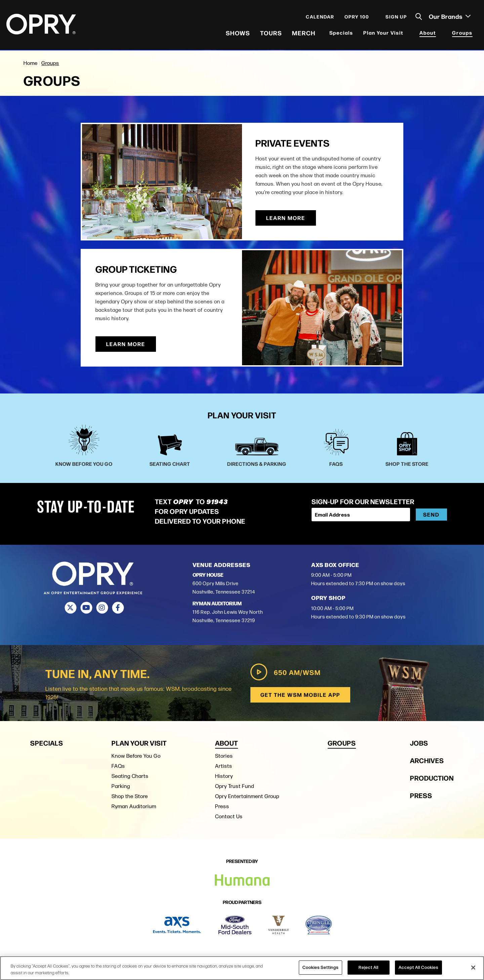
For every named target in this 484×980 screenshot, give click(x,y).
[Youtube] (86, 608)
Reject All (369, 967)
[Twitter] (70, 608)
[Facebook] (118, 608)
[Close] (473, 968)
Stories (224, 756)
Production (432, 777)
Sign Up (396, 17)
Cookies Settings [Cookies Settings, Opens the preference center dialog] (320, 967)
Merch (304, 34)
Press (222, 806)
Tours (271, 34)
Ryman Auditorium (134, 806)
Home (31, 63)
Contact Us (229, 816)
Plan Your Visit (383, 33)
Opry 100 (356, 17)
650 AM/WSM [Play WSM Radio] (285, 672)
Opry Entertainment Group (247, 796)
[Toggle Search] (418, 18)
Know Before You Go (136, 756)
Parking (121, 786)
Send (431, 514)
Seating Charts (130, 776)
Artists (224, 766)
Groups (462, 33)
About (427, 33)
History (224, 776)
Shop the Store (130, 796)
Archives (427, 760)
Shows (238, 34)
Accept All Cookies (418, 967)
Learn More (286, 218)
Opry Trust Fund (235, 786)
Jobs (419, 742)
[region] (242, 968)
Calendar (320, 17)
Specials (341, 33)
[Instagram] (102, 608)
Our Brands (449, 17)
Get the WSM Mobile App (300, 695)
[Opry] (42, 25)
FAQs (118, 766)
